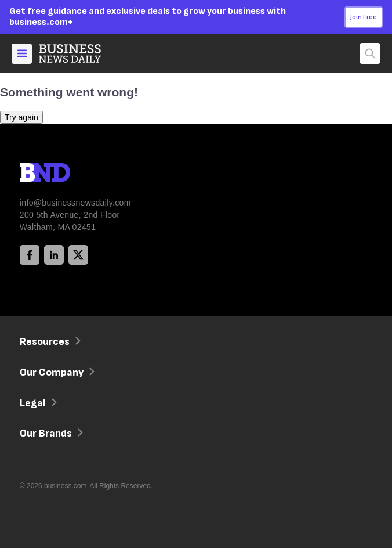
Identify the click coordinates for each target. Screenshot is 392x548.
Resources (49, 342)
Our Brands (50, 433)
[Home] (79, 53)
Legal (37, 403)
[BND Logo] (69, 174)
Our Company (56, 372)
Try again (21, 117)
